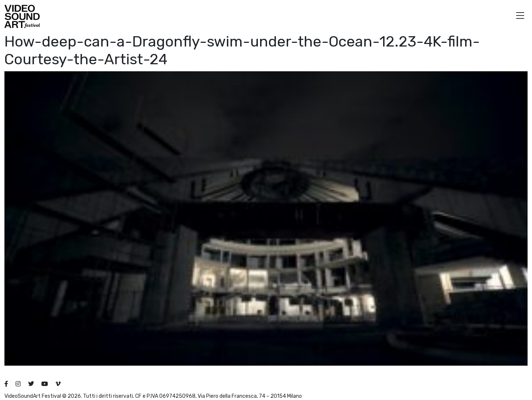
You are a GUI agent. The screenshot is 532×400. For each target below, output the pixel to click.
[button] (520, 16)
